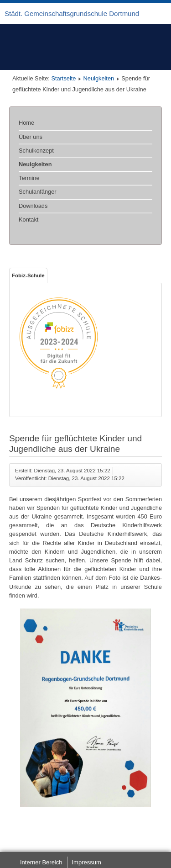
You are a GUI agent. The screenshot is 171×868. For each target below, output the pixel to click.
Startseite (63, 78)
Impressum (87, 862)
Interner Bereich (41, 862)
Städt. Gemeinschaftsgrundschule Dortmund (72, 13)
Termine (29, 178)
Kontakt (28, 220)
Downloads (33, 206)
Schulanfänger (38, 192)
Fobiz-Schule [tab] (28, 275)
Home (26, 123)
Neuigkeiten (99, 78)
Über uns (31, 137)
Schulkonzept (36, 151)
